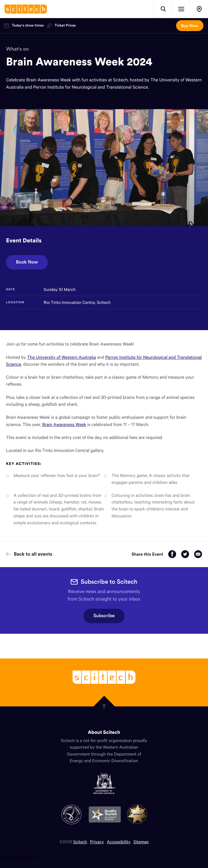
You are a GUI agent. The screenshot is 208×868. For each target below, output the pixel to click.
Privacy (97, 842)
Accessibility (119, 842)
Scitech (80, 842)
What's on (17, 49)
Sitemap (141, 842)
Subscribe (104, 616)
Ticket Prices (61, 26)
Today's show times (24, 26)
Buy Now (190, 26)
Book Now (27, 262)
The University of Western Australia (61, 357)
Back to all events (29, 554)
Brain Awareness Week (64, 425)
